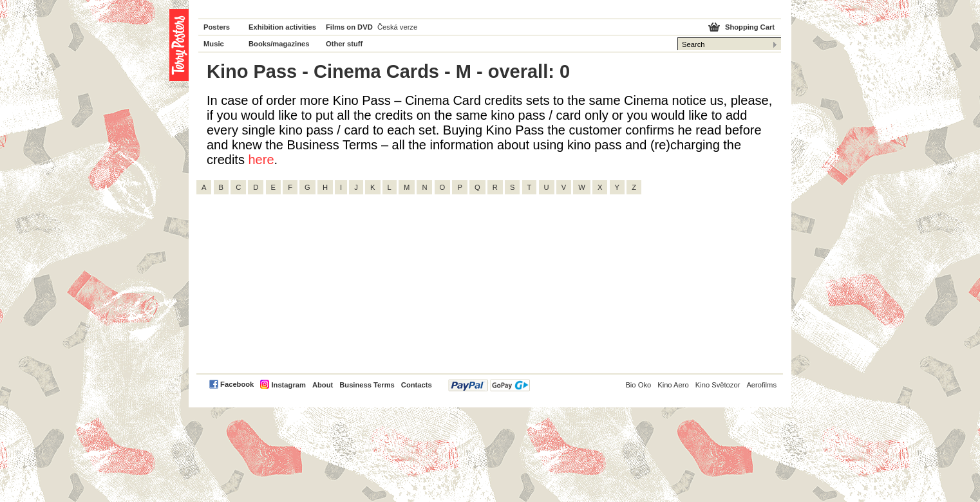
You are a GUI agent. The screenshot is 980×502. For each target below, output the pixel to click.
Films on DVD (349, 27)
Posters (217, 27)
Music (214, 44)
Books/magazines (279, 44)
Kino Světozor (718, 385)
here (261, 160)
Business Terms (367, 385)
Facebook (237, 384)
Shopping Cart (750, 27)
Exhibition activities (282, 27)
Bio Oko (638, 385)
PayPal (489, 385)
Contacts (417, 385)
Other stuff (344, 44)
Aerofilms (761, 385)
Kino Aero (673, 385)
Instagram (288, 385)
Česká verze (397, 27)
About (323, 385)
